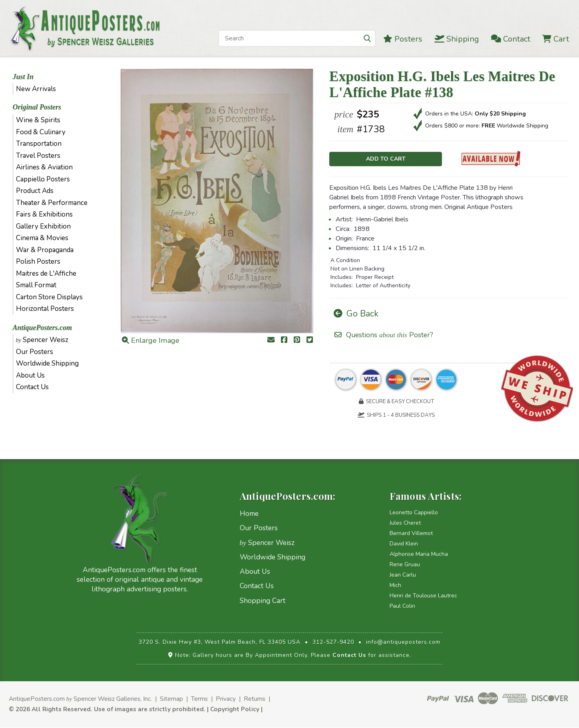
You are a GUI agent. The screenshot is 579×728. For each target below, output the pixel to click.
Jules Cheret (405, 523)
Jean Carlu (403, 575)
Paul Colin (402, 606)
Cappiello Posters (43, 179)
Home (249, 514)
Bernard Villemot (411, 534)
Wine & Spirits (38, 120)
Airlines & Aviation (44, 167)
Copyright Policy (235, 709)
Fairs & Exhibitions (44, 214)
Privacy (226, 699)
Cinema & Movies (42, 238)
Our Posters (35, 352)
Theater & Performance (52, 203)
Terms (199, 699)
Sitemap (171, 699)
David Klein (404, 544)
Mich (395, 586)
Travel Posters (38, 156)
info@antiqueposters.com (403, 642)
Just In (23, 77)
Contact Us (32, 387)
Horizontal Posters (45, 309)
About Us (30, 375)
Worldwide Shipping (47, 363)
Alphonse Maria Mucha (419, 554)
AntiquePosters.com (43, 328)
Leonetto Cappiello (414, 513)
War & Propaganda (45, 250)
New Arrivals (36, 89)
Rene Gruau (405, 565)
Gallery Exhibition (43, 226)
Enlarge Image (151, 340)
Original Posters (37, 107)
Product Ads (35, 191)
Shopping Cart (263, 601)
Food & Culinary (41, 132)
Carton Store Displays (49, 297)
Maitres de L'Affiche (46, 273)
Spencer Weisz (42, 340)
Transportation (39, 144)
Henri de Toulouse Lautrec (423, 596)
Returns (255, 699)
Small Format (36, 285)
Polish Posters (38, 262)
